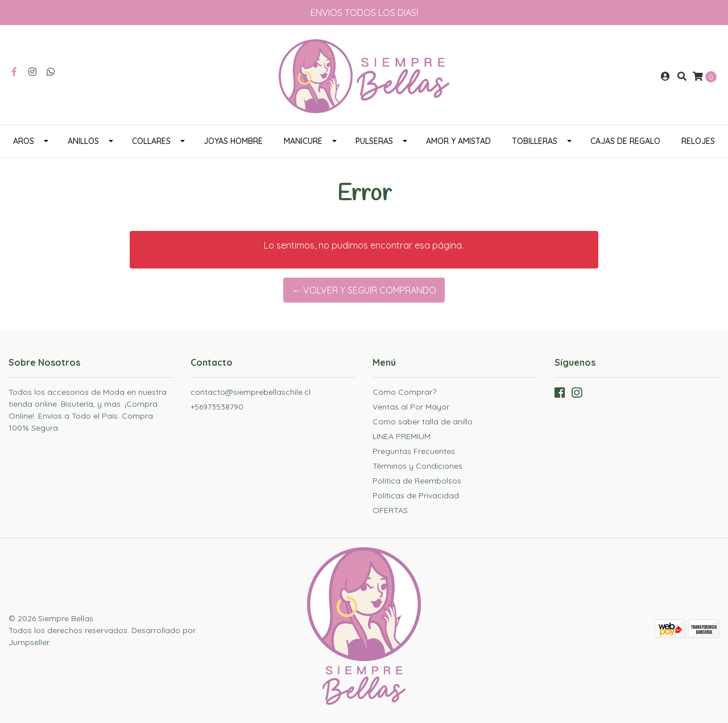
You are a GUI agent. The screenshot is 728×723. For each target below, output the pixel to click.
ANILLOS (83, 141)
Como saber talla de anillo (423, 422)
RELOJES (698, 141)
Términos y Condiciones (417, 466)
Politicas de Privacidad (416, 495)
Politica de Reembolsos (417, 481)
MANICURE (303, 141)
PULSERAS (374, 141)
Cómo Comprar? (404, 392)
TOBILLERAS (535, 141)
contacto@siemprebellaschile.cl (251, 392)
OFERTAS (390, 510)
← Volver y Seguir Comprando (364, 290)
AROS (24, 141)
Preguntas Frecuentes (414, 451)
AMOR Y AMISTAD (458, 141)
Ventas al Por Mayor (411, 407)
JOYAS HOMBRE (233, 141)
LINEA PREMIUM (402, 436)
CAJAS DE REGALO (625, 141)
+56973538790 (217, 407)
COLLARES (151, 141)
